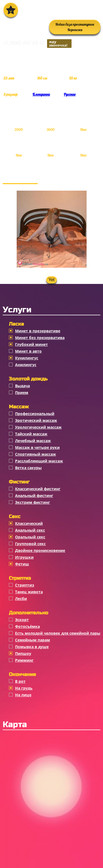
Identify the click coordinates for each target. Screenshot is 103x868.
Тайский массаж (31, 434)
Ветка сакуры (28, 468)
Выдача (22, 386)
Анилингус (26, 365)
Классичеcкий (29, 523)
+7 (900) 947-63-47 (37, 44)
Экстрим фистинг (33, 502)
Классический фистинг (38, 489)
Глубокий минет (31, 344)
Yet (51, 280)
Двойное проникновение (40, 550)
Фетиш (22, 564)
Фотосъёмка (27, 626)
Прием (22, 392)
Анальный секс (30, 530)
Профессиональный (35, 414)
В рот (20, 681)
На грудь (24, 688)
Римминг (24, 660)
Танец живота (29, 592)
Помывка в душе (32, 647)
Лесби (21, 599)
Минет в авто (28, 351)
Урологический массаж (38, 427)
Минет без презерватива (40, 338)
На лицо (23, 695)
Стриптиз (25, 585)
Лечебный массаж (33, 441)
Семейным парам (33, 640)
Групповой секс (30, 544)
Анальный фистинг (34, 496)
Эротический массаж (36, 420)
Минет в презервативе (38, 331)
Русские (70, 94)
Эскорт (22, 620)
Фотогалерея (20, 178)
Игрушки (24, 557)
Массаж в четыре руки (37, 447)
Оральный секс (30, 537)
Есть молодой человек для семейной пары (58, 633)
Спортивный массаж (35, 454)
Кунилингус (27, 358)
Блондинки (41, 94)
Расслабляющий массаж (39, 461)
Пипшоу (23, 653)
